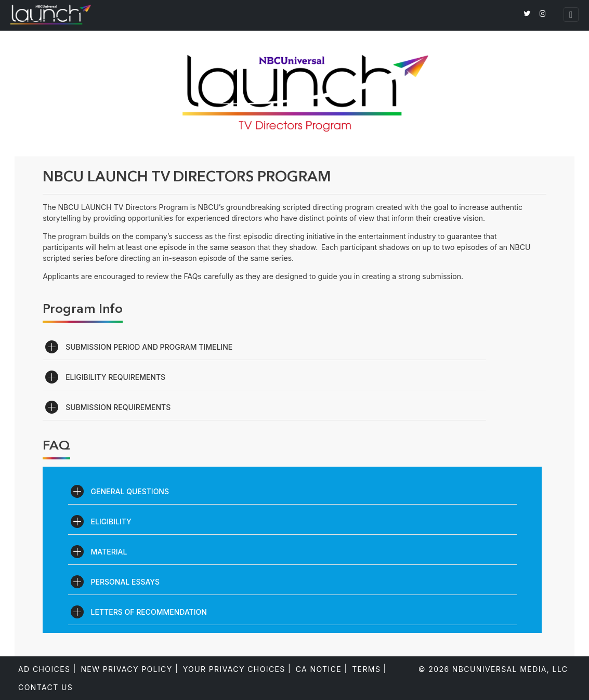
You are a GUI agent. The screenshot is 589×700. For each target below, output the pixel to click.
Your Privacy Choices (234, 669)
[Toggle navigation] (571, 15)
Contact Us (45, 687)
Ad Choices (44, 669)
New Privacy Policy (126, 669)
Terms (366, 669)
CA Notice (319, 669)
